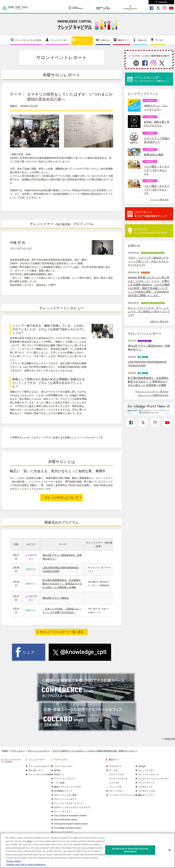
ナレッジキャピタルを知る (28, 40)
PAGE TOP (170, 739)
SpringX (141, 766)
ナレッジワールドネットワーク (67, 803)
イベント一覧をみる (159, 200)
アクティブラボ (116, 774)
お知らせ (105, 40)
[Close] (170, 850)
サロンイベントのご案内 (64, 795)
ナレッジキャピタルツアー (39, 766)
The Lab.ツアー (34, 770)
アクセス (160, 40)
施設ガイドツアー (145, 795)
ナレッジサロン (115, 791)
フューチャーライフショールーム (123, 795)
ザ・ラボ (112, 770)
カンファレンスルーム (147, 774)
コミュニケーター (59, 40)
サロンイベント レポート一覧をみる (152, 392)
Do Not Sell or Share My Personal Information (130, 850)
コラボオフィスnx (145, 791)
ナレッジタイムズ (61, 811)
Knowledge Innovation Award (66, 828)
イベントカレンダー (62, 766)
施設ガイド (123, 40)
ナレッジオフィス (145, 783)
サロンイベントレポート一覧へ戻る (62, 632)
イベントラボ (115, 787)
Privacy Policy (14, 862)
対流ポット (58, 774)
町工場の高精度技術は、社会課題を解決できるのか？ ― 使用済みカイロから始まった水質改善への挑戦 (62, 584)
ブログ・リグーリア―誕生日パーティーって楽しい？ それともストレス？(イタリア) (148, 261)
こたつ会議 (58, 783)
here (29, 842)
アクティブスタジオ (118, 779)
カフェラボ (114, 783)
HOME (5, 751)
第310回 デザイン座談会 (56, 598)
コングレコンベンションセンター (152, 779)
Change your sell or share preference (26, 865)
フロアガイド (114, 766)
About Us (142, 40)
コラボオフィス (144, 787)
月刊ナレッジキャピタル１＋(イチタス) (71, 807)
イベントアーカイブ (62, 832)
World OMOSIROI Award (64, 820)
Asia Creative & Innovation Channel (69, 816)
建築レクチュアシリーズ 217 (66, 787)
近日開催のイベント (62, 791)
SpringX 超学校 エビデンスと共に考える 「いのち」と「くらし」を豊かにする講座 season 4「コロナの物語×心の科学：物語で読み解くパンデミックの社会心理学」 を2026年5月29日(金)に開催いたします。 (149, 286)
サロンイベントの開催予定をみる (153, 395)
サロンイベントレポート (39, 751)
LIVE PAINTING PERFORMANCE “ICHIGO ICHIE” (147, 364)
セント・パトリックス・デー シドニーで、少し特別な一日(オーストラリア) (149, 311)
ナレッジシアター (145, 770)
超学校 (56, 770)
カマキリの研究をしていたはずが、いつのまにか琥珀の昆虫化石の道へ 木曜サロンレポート (95, 751)
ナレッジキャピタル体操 (38, 774)
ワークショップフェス (63, 779)
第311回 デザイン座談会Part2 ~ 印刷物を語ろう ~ (149, 348)
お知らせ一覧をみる (159, 321)
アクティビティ (84, 40)
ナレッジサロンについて (62, 498)
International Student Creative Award (69, 824)
